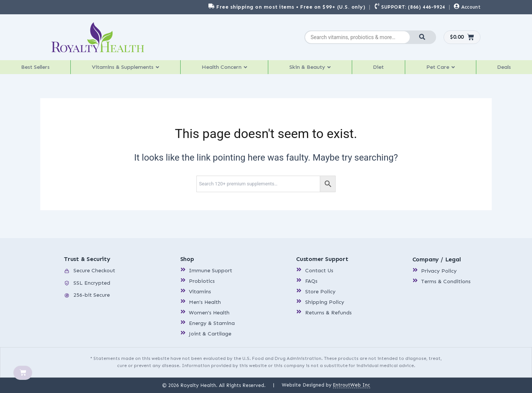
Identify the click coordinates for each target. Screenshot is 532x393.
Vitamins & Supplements (127, 69)
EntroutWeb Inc (351, 385)
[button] (128, 69)
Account (471, 7)
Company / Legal (437, 260)
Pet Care (443, 69)
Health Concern (228, 69)
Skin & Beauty (315, 69)
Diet (382, 69)
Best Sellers (36, 69)
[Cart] (23, 373)
